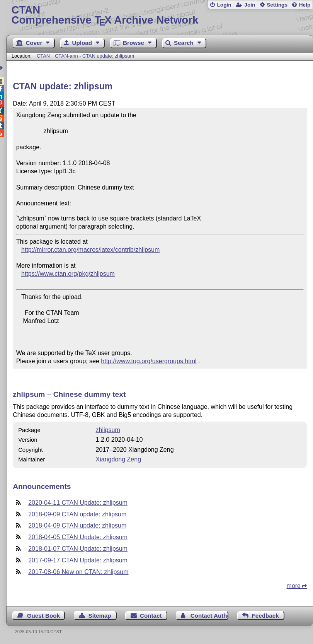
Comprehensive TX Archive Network (160, 15)
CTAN (43, 56)
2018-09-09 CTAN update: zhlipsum (77, 514)
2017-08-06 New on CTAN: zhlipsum (78, 572)
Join (250, 5)
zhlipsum (108, 430)
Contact (151, 616)
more (294, 586)
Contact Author (210, 616)
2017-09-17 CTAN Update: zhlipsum (78, 560)
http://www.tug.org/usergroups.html (149, 361)
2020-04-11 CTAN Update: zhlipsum (78, 503)
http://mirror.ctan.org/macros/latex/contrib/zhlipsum (90, 250)
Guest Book (43, 616)
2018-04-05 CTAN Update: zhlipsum (78, 537)
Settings (277, 5)
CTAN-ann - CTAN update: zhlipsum (94, 56)
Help (305, 5)
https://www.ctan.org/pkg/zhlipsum (68, 274)
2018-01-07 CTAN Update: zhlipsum (78, 549)
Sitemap (100, 616)
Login (224, 5)
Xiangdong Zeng (118, 459)
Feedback (265, 616)
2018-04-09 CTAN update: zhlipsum (77, 525)
